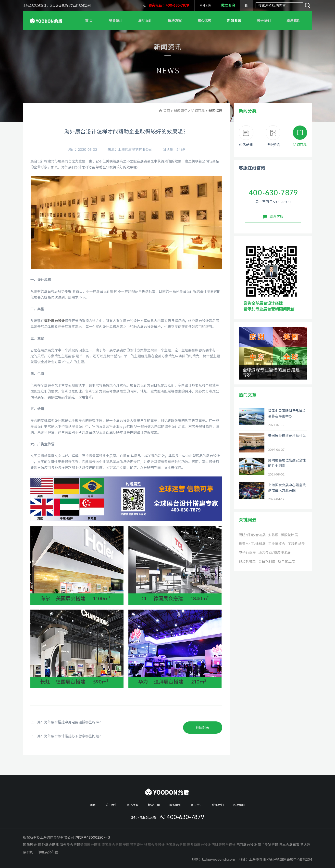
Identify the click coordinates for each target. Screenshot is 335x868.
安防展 (273, 535)
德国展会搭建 (112, 845)
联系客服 (273, 217)
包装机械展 (247, 561)
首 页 (89, 21)
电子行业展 (247, 553)
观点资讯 (197, 805)
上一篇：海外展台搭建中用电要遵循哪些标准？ (66, 722)
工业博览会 (277, 544)
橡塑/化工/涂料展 (252, 544)
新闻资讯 (234, 21)
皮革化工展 (286, 561)
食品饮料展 (267, 561)
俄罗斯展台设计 (199, 845)
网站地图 (205, 5)
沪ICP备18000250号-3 (92, 837)
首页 (167, 111)
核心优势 (204, 21)
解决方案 (175, 21)
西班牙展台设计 (223, 845)
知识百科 (198, 111)
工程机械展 (296, 544)
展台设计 (115, 21)
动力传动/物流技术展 (274, 553)
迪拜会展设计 (154, 845)
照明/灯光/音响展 (252, 535)
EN (246, 5)
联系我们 (293, 21)
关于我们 (264, 21)
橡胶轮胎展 (289, 535)
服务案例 (175, 805)
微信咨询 (228, 5)
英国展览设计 (133, 845)
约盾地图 (239, 805)
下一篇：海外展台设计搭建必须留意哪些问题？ (66, 736)
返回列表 (203, 728)
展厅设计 (145, 21)
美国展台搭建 (90, 845)
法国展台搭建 (176, 845)
